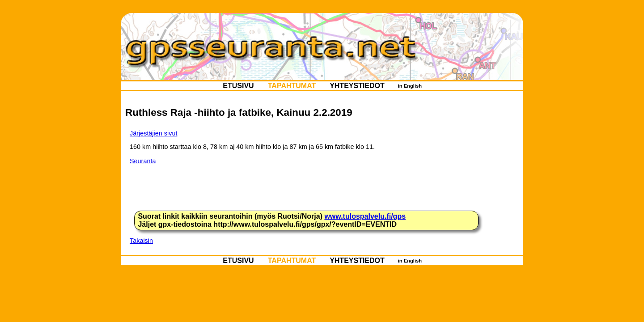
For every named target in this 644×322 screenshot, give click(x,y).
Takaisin (141, 241)
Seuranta (143, 161)
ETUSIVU (238, 86)
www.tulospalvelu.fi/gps (365, 216)
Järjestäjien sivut (153, 133)
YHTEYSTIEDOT (357, 86)
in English (410, 86)
